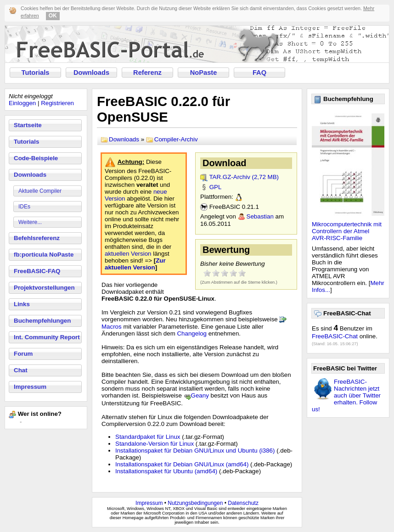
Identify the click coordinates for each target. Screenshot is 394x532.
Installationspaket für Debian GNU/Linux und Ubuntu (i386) (195, 451)
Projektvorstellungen (44, 288)
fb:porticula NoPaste (44, 255)
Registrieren (57, 103)
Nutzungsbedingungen (195, 503)
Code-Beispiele (36, 158)
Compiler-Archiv (176, 139)
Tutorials (36, 73)
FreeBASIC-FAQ (37, 271)
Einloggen (22, 103)
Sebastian (260, 216)
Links (22, 304)
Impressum (30, 387)
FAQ (259, 73)
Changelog (191, 333)
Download (225, 163)
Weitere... (30, 222)
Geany (200, 395)
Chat (21, 370)
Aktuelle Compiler (40, 191)
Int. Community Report (47, 337)
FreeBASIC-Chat (335, 336)
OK (53, 16)
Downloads (91, 73)
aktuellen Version (128, 254)
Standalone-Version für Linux (155, 444)
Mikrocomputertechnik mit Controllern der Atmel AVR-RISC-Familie (347, 231)
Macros (112, 327)
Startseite (28, 125)
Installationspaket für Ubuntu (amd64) (166, 471)
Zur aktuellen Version (135, 264)
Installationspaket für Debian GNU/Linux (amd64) (182, 464)
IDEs (24, 207)
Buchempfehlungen (42, 321)
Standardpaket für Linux (148, 437)
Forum (23, 354)
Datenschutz (243, 503)
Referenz (147, 73)
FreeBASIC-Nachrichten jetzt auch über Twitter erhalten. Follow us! (346, 395)
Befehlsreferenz (37, 238)
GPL (216, 187)
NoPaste (204, 73)
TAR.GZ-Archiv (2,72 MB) (244, 177)
